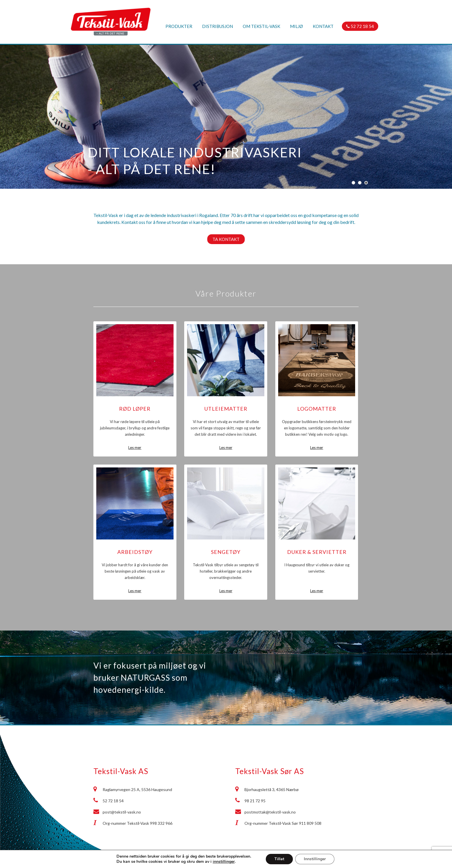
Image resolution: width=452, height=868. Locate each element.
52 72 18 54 (360, 26)
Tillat (279, 859)
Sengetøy (226, 552)
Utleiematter (226, 409)
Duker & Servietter (317, 552)
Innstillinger (315, 859)
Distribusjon (217, 26)
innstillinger (224, 862)
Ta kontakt (226, 239)
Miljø (296, 26)
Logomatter (317, 409)
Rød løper (135, 409)
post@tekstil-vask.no (122, 812)
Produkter (179, 26)
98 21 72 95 (255, 801)
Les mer (135, 448)
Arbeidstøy (135, 552)
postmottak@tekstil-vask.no (270, 812)
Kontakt (323, 26)
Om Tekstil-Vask (261, 26)
